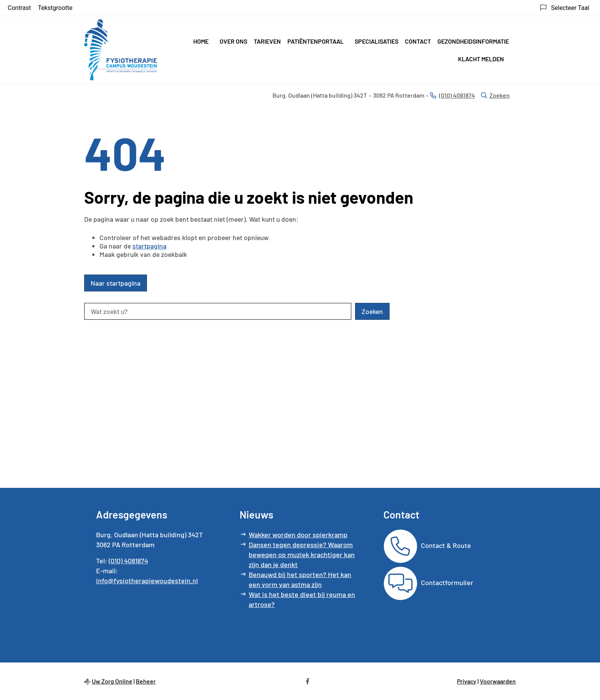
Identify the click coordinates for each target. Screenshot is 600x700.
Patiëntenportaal (315, 41)
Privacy (467, 681)
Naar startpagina (116, 283)
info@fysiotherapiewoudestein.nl (147, 581)
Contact (418, 41)
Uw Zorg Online (112, 681)
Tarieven (267, 41)
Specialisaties (377, 41)
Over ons (233, 41)
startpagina (149, 246)
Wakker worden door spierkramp (298, 535)
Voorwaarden (498, 681)
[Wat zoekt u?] (218, 311)
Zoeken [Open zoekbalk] (495, 95)
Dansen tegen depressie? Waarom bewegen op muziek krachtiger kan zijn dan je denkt (302, 554)
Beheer (146, 681)
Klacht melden (481, 59)
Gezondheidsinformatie (473, 41)
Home (201, 41)
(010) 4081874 (128, 561)
